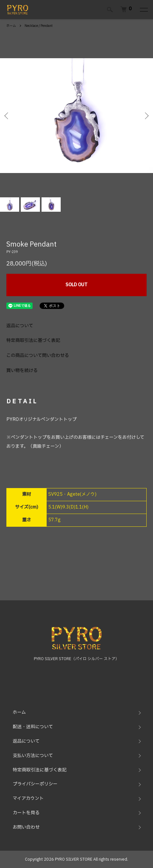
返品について (20, 326)
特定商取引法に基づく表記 (33, 340)
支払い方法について (33, 756)
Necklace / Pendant (39, 26)
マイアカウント (28, 798)
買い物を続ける (22, 371)
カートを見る (26, 813)
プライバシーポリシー (35, 784)
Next (146, 116)
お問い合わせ (26, 827)
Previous (7, 116)
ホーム (11, 26)
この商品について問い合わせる (38, 355)
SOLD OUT (76, 285)
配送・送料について (33, 727)
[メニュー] (143, 10)
